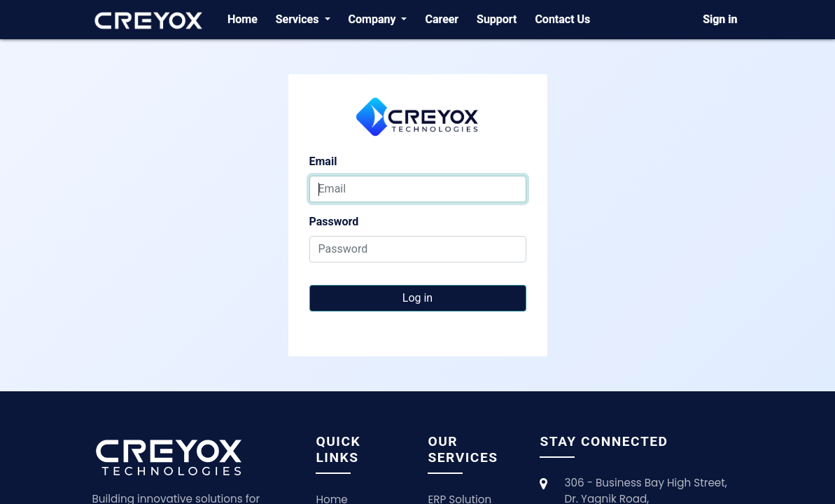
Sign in (720, 19)
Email (323, 161)
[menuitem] (243, 20)
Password (334, 222)
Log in (417, 298)
